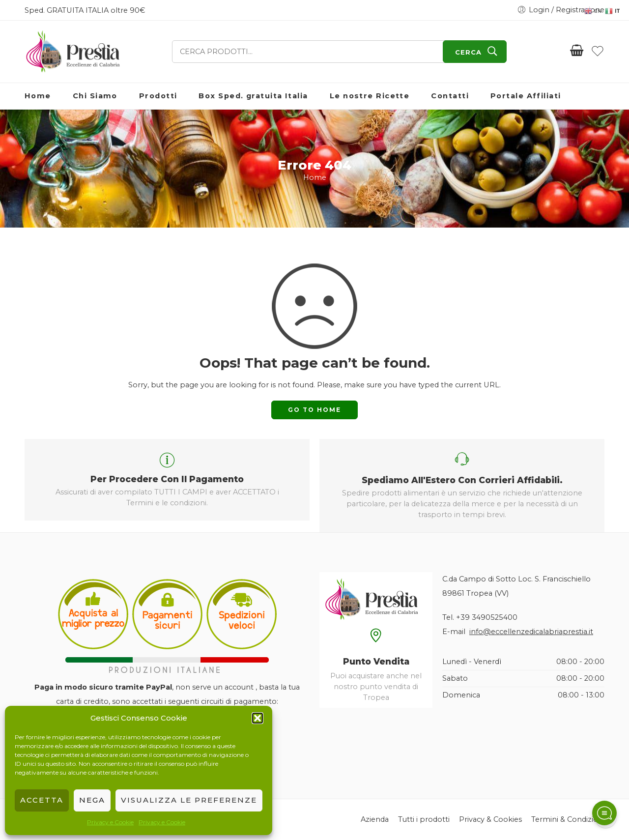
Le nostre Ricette (370, 96)
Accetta (42, 800)
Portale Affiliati (526, 96)
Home (38, 96)
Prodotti (158, 96)
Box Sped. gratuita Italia (253, 96)
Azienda (375, 819)
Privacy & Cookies (490, 819)
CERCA (468, 52)
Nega (92, 800)
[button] (257, 718)
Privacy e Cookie (110, 822)
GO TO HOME (314, 410)
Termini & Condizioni (568, 819)
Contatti (450, 96)
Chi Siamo (95, 96)
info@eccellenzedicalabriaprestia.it (531, 632)
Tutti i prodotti (424, 819)
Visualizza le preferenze (189, 800)
